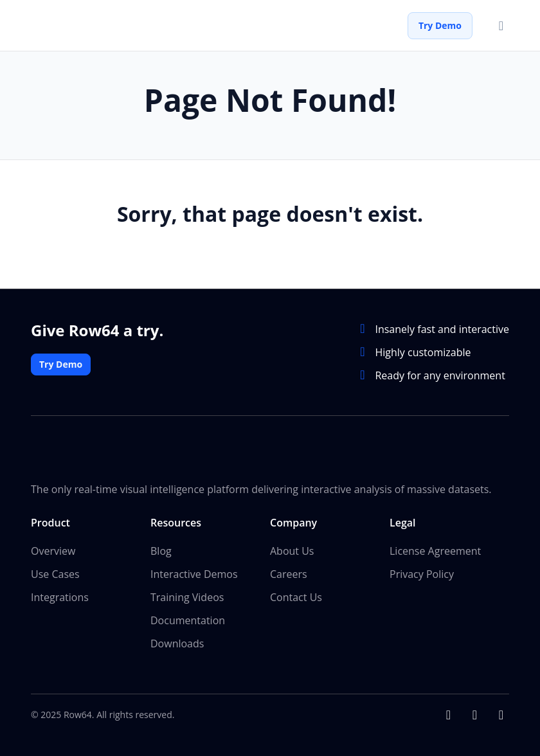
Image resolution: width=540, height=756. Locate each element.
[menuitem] (91, 583)
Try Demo (440, 25)
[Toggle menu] (501, 25)
